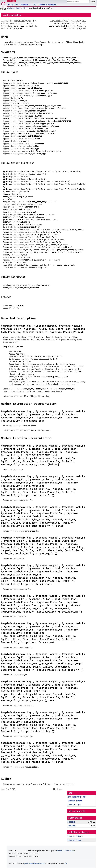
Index (10, 5)
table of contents (76, 811)
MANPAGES (11, 1)
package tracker (75, 801)
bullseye (11, 8)
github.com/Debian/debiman (34, 864)
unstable (71, 826)
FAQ (35, 5)
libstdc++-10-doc (75, 836)
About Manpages (23, 5)
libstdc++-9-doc (21, 8)
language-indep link (76, 797)
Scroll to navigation (12, 15)
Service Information (48, 5)
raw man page (74, 805)
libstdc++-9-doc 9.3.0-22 (66, 851)
